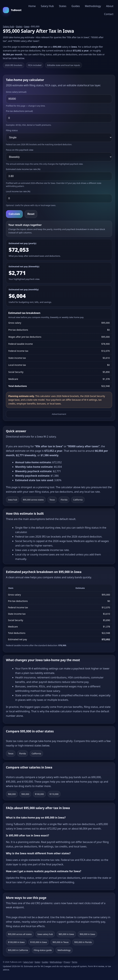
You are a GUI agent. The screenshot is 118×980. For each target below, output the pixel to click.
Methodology (93, 6)
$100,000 (39, 794)
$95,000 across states (33, 500)
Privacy (67, 962)
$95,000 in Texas (61, 942)
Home (32, 6)
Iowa (27, 26)
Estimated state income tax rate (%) (23, 169)
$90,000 (25, 794)
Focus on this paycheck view (20, 150)
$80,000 (12, 794)
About (110, 6)
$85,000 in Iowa (66, 934)
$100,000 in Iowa (16, 942)
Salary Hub (47, 6)
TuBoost (12, 10)
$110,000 (54, 794)
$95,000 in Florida (83, 942)
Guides (76, 6)
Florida (64, 500)
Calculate (14, 214)
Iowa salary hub (45, 934)
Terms (75, 962)
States (63, 6)
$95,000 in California (18, 950)
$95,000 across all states (20, 934)
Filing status (12, 130)
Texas (52, 500)
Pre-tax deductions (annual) (19, 111)
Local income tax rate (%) (18, 191)
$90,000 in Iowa (87, 934)
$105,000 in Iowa (39, 942)
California (78, 500)
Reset (31, 214)
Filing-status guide (43, 950)
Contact (109, 14)
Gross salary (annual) (16, 92)
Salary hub (8, 26)
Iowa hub (13, 500)
